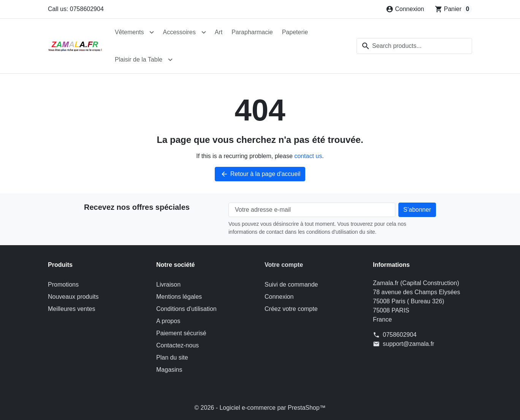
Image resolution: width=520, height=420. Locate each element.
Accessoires (179, 32)
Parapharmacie (252, 32)
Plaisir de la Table (139, 59)
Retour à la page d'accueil (260, 174)
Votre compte (284, 265)
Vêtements (129, 32)
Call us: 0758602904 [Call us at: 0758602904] (76, 9)
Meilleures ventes (72, 309)
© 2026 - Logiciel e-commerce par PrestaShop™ (260, 408)
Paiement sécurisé (181, 333)
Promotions (63, 284)
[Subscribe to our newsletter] (417, 210)
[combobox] (414, 46)
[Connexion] (405, 9)
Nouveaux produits (73, 297)
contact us (308, 156)
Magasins (169, 370)
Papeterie (295, 32)
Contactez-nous (178, 345)
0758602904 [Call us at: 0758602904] (400, 335)
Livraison (168, 284)
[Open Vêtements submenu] (152, 32)
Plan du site (172, 357)
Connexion (279, 297)
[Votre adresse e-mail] (312, 210)
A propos (168, 321)
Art (219, 32)
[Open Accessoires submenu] (204, 32)
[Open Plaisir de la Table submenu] (170, 60)
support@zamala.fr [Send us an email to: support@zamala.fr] (408, 344)
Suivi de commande (291, 284)
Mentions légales (179, 297)
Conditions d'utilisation (186, 309)
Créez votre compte (291, 309)
